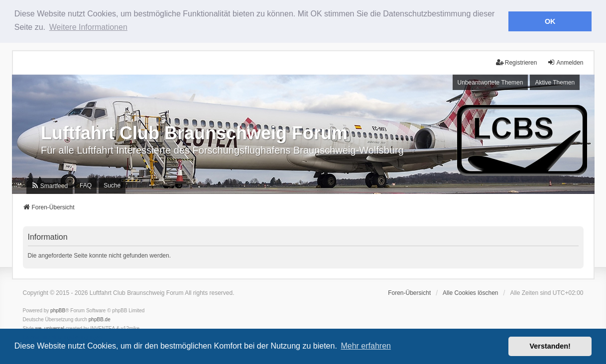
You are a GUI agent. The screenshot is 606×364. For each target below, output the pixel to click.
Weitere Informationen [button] (88, 27)
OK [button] (550, 21)
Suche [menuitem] (112, 185)
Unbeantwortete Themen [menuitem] (490, 82)
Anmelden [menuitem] (565, 62)
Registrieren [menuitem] (517, 62)
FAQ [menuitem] (86, 185)
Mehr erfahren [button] (366, 346)
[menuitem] (50, 186)
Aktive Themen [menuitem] (555, 82)
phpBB (58, 311)
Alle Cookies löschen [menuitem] (470, 293)
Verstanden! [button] (550, 346)
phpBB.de (100, 319)
